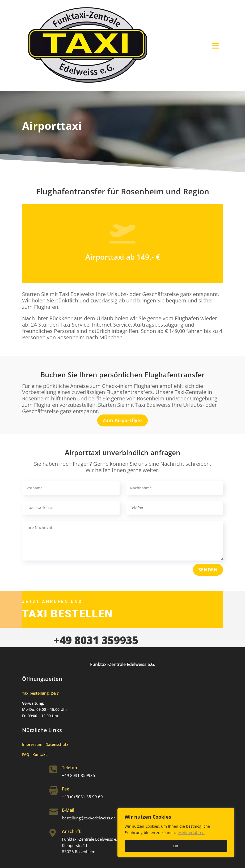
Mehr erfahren (191, 833)
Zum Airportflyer (122, 420)
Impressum (34, 744)
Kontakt (40, 754)
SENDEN (208, 570)
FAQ (27, 754)
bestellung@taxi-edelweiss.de (89, 818)
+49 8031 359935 (96, 640)
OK (176, 846)
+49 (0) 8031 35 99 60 (82, 797)
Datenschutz (57, 744)
